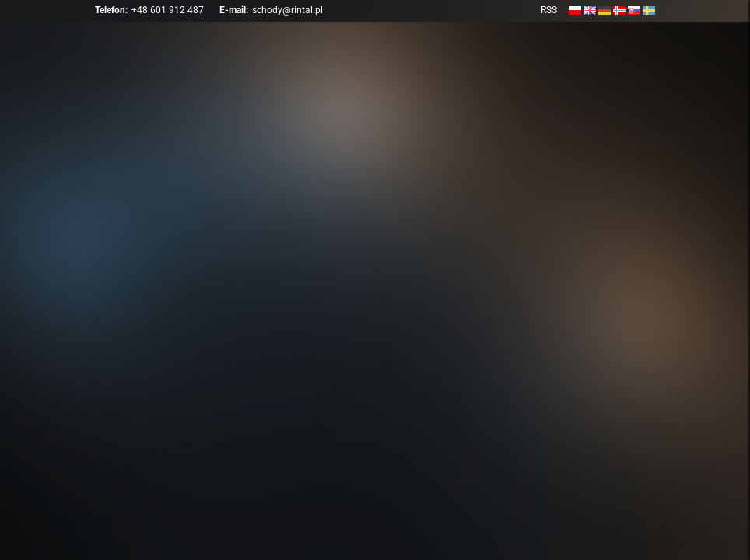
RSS (549, 10)
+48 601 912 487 (168, 10)
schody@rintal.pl (287, 10)
